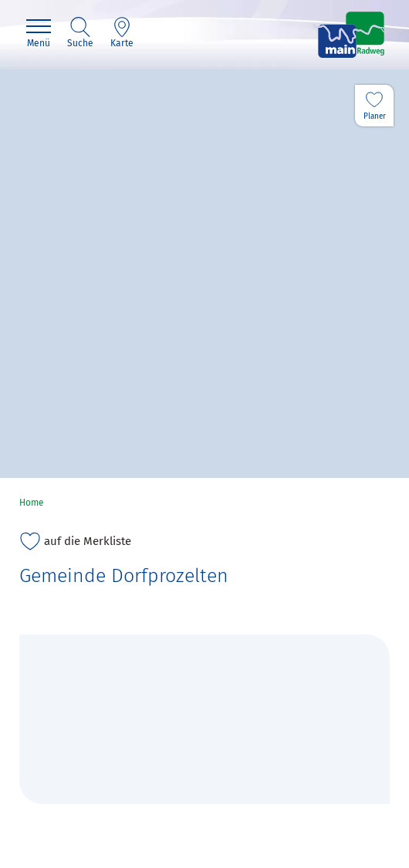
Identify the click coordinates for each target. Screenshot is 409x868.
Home (32, 503)
